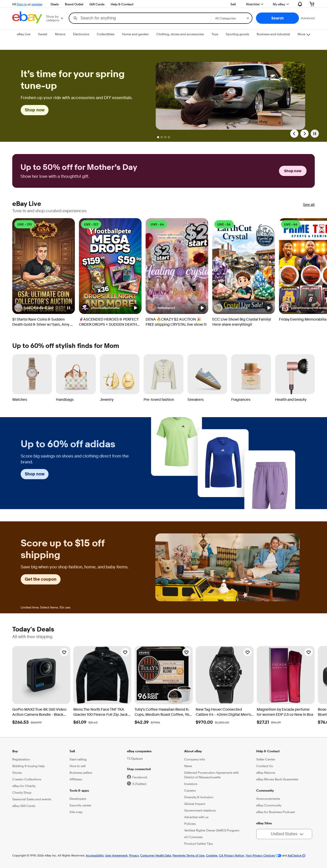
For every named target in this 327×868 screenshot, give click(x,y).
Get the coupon (41, 579)
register (37, 4)
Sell (233, 4)
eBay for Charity (24, 786)
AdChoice (296, 855)
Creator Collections (27, 779)
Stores (17, 772)
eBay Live (27, 204)
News (188, 766)
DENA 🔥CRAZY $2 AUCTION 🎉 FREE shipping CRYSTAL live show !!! (176, 322)
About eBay (193, 751)
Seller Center (266, 759)
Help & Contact (122, 4)
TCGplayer (135, 758)
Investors (191, 784)
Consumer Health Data (156, 855)
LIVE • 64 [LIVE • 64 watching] (157, 224)
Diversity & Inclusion (199, 797)
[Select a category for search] (231, 18)
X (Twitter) (139, 784)
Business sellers (81, 772)
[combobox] (140, 18)
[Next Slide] (305, 134)
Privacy (134, 855)
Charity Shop (22, 792)
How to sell (78, 766)
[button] (277, 18)
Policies (190, 824)
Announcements (268, 799)
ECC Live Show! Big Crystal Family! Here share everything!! (242, 322)
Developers (78, 799)
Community (265, 790)
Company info (195, 759)
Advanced (308, 18)
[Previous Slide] (294, 134)
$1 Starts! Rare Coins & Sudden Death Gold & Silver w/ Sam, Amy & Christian (43, 322)
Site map (76, 812)
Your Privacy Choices (260, 855)
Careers (190, 790)
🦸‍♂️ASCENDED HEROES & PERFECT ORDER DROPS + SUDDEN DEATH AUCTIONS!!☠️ (109, 322)
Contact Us (265, 766)
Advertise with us (196, 817)
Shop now (35, 110)
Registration (21, 759)
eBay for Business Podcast (276, 812)
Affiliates (76, 779)
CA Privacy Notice (231, 855)
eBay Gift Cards (24, 806)
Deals (55, 4)
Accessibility (95, 855)
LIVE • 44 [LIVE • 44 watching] (291, 224)
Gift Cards (97, 4)
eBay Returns (266, 772)
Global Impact (195, 804)
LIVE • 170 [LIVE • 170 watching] (25, 224)
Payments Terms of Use (188, 855)
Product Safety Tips (198, 843)
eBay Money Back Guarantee (277, 779)
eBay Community (269, 805)
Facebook (140, 777)
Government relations (200, 810)
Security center (80, 805)
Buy (15, 751)
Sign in (22, 4)
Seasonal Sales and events (32, 799)
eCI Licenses (193, 837)
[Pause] (315, 134)
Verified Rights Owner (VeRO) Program (212, 830)
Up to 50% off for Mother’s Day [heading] (79, 167)
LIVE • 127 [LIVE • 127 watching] (91, 224)
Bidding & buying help (28, 766)
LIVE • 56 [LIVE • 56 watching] (224, 224)
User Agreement (116, 855)
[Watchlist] (64, 652)
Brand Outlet (74, 4)
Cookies (212, 855)
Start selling (78, 759)
